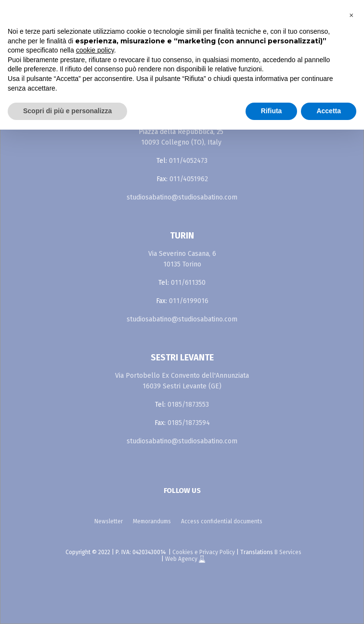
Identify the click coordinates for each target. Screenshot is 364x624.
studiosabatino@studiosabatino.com (182, 197)
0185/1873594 (189, 423)
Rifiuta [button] (272, 111)
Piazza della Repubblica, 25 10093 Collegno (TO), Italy (181, 137)
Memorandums (152, 521)
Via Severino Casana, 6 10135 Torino (182, 259)
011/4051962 (189, 179)
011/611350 (188, 283)
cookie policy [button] (95, 50)
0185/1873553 (188, 405)
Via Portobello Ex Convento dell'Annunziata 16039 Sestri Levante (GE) (182, 381)
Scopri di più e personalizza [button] (67, 111)
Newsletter (109, 521)
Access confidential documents (222, 521)
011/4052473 (188, 161)
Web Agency (182, 559)
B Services (288, 552)
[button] (351, 15)
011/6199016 (189, 301)
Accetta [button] (329, 111)
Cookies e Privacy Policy (204, 552)
